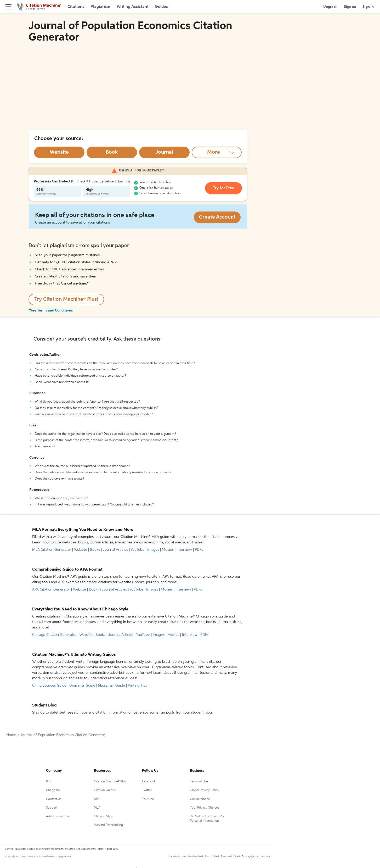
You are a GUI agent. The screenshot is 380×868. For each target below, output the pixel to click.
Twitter (147, 790)
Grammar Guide (82, 686)
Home (11, 735)
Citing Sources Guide (49, 686)
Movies (168, 550)
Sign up (350, 7)
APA (97, 799)
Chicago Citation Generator (54, 635)
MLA (97, 808)
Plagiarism (100, 7)
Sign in (368, 7)
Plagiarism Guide (112, 686)
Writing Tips (137, 686)
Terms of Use (199, 782)
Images (153, 550)
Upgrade (330, 7)
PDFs (199, 550)
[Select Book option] (112, 152)
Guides (161, 7)
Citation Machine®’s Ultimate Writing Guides (74, 655)
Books (95, 550)
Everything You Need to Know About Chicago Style (80, 609)
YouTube (137, 550)
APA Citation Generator (51, 589)
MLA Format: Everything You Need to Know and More (83, 530)
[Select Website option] (59, 152)
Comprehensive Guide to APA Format (67, 570)
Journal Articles (115, 550)
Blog (49, 782)
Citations (76, 7)
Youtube (148, 799)
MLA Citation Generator (52, 550)
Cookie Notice (200, 799)
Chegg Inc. (54, 790)
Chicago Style (104, 816)
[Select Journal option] (164, 152)
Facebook (149, 782)
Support (52, 808)
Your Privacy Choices (205, 808)
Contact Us (54, 799)
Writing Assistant (133, 7)
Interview (184, 550)
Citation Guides (105, 790)
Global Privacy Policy (204, 790)
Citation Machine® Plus (110, 782)
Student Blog (44, 705)
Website (81, 550)
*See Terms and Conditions (51, 310)
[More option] (217, 152)
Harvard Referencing (108, 825)
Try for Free (225, 188)
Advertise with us (58, 816)
